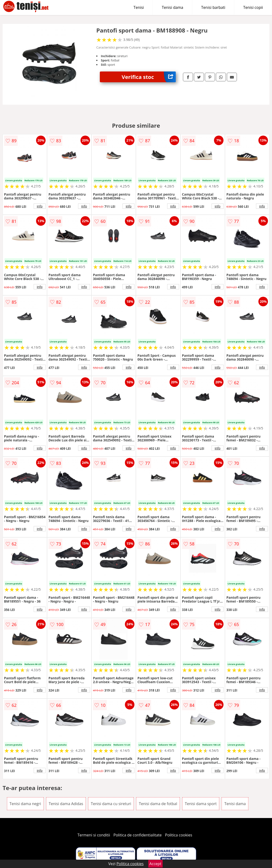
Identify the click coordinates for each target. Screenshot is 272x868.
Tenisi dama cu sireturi (111, 804)
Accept (155, 864)
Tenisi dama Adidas (66, 804)
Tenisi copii (253, 7)
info (40, 206)
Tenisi (139, 7)
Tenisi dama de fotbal (158, 804)
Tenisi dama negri (25, 804)
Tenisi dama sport (201, 804)
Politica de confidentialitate (138, 835)
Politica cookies (179, 835)
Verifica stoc (149, 77)
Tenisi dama (172, 7)
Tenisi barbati (213, 7)
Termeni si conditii (94, 835)
